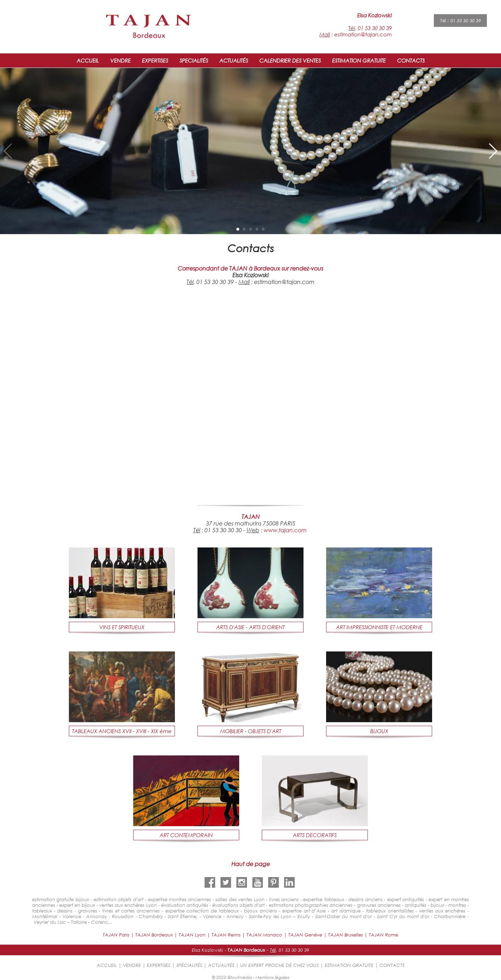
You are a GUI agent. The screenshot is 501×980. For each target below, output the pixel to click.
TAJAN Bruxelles (346, 935)
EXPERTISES (155, 60)
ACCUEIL (88, 60)
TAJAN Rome (384, 935)
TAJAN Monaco (264, 935)
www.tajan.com (285, 530)
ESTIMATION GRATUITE (359, 60)
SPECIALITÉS (194, 60)
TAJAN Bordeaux (154, 935)
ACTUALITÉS (234, 60)
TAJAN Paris (116, 935)
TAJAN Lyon (192, 935)
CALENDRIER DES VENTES (290, 60)
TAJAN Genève (305, 935)
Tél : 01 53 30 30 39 (461, 21)
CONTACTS (411, 60)
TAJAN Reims (226, 935)
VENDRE (120, 60)
